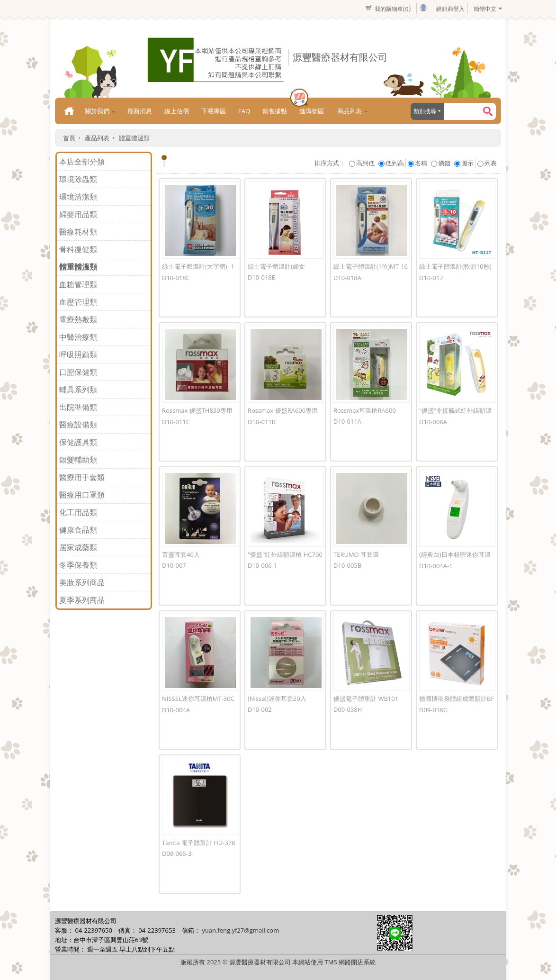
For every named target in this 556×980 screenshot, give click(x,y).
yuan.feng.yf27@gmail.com (240, 930)
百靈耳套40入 (181, 554)
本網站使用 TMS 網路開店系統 (334, 962)
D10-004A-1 (436, 566)
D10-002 (260, 709)
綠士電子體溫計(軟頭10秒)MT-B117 (455, 269)
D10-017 (431, 278)
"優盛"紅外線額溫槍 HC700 (285, 554)
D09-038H (348, 709)
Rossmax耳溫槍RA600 (365, 410)
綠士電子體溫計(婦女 (276, 266)
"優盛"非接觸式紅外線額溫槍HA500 (455, 413)
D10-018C (176, 278)
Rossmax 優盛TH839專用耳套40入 (197, 413)
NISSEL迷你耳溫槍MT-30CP (198, 702)
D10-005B (347, 565)
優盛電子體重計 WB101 (366, 699)
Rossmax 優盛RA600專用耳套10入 (283, 413)
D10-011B (262, 422)
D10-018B (262, 277)
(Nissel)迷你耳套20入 (277, 699)
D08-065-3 (177, 853)
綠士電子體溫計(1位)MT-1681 (371, 269)
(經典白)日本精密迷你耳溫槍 (455, 558)
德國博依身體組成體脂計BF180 (457, 702)
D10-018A (347, 278)
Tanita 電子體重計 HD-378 (199, 843)
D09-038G (433, 710)
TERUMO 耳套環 (356, 554)
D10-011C (176, 422)
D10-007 (174, 565)
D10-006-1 (262, 565)
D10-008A (433, 422)
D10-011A (347, 421)
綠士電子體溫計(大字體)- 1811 (198, 269)
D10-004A (176, 710)
